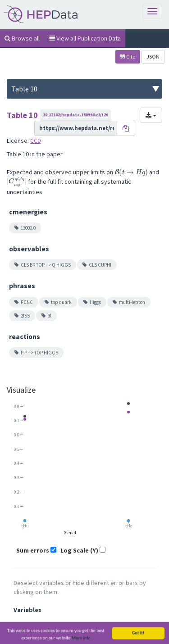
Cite (128, 57)
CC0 (35, 141)
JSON (153, 57)
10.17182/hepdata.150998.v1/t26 (75, 115)
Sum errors (33, 550)
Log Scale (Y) (79, 550)
